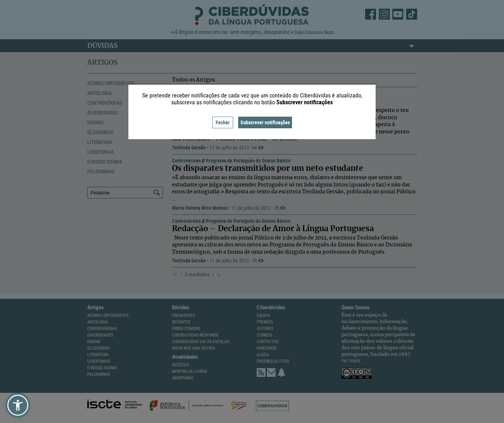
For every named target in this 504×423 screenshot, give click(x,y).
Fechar (223, 122)
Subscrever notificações (265, 122)
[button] (18, 405)
